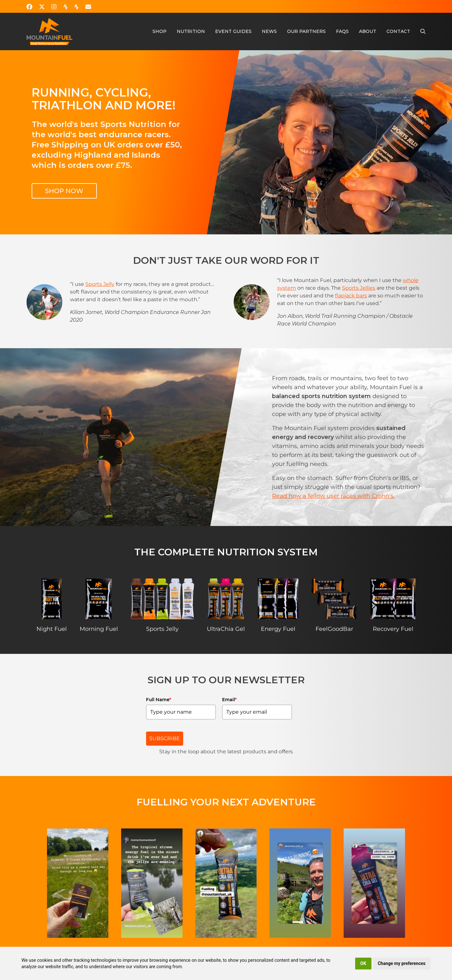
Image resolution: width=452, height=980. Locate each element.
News (269, 31)
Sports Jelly (100, 284)
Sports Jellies (359, 288)
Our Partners (306, 31)
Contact (398, 31)
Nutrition (191, 31)
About (368, 31)
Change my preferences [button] (402, 963)
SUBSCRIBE (165, 738)
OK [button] (363, 963)
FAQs (342, 31)
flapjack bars (351, 296)
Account (368, 6)
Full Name (159, 700)
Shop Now (64, 191)
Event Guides (233, 31)
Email (229, 700)
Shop (160, 31)
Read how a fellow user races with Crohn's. (333, 496)
